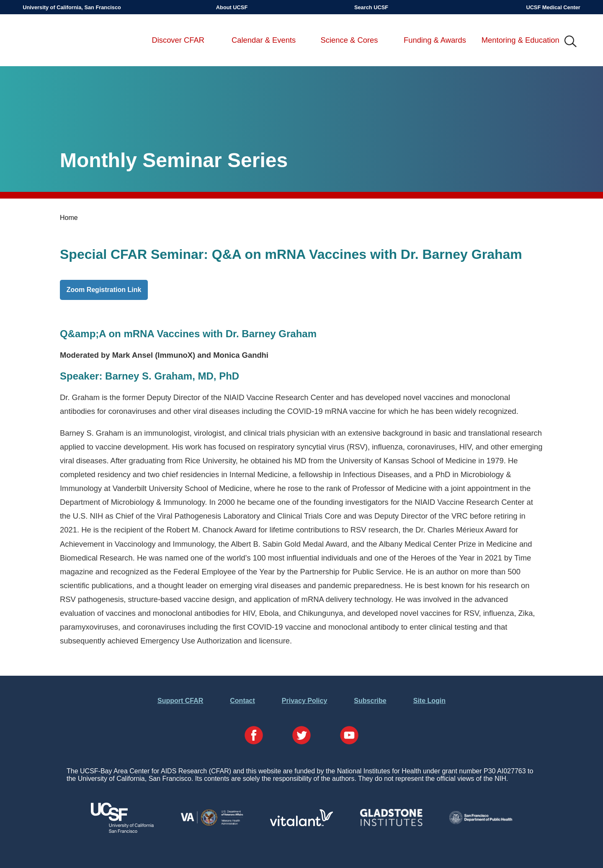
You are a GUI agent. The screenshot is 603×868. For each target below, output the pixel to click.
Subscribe (370, 701)
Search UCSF (371, 7)
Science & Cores (349, 40)
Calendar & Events (264, 40)
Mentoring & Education (521, 40)
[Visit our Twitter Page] (301, 736)
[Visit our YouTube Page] (349, 736)
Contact (242, 701)
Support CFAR (180, 701)
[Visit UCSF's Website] (122, 831)
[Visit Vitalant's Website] (301, 824)
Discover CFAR (178, 40)
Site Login (429, 701)
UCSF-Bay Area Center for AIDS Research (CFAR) (67, 42)
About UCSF (232, 7)
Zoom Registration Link (104, 290)
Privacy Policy (305, 701)
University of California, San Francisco (72, 7)
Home (69, 218)
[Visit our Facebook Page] (254, 736)
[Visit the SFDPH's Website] (481, 822)
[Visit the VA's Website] (212, 824)
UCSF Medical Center (553, 7)
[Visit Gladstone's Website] (391, 824)
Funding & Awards (435, 40)
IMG (571, 42)
